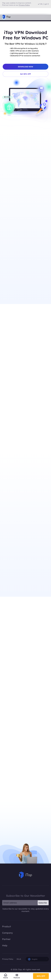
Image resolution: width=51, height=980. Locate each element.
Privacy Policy (8, 965)
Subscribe (43, 909)
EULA (19, 965)
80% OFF (41, 976)
